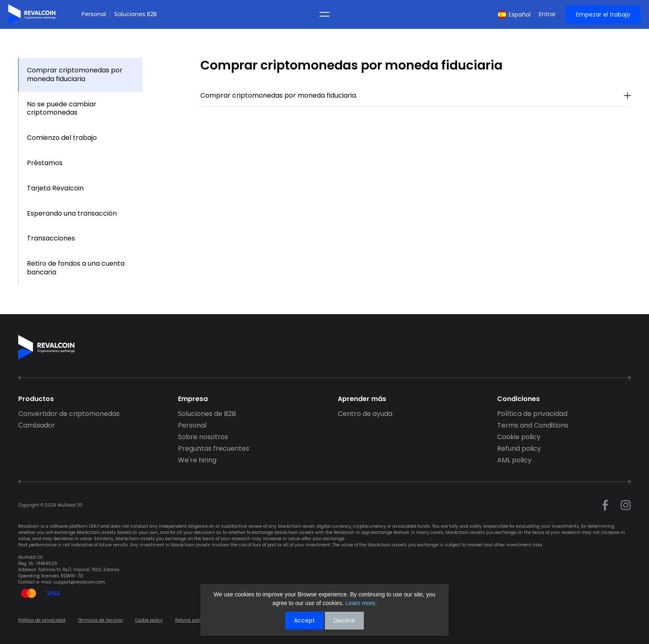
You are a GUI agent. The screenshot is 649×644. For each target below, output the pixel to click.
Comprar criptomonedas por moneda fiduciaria (75, 74)
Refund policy (519, 449)
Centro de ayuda (365, 414)
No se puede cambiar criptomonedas (62, 108)
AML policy (514, 460)
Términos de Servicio (100, 620)
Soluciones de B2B (207, 414)
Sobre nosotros (203, 437)
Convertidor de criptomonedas (69, 414)
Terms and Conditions (533, 425)
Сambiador (37, 425)
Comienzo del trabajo (62, 138)
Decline (344, 620)
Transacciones (51, 238)
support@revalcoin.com (79, 582)
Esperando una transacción (72, 213)
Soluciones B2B (136, 14)
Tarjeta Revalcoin (55, 188)
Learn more (361, 603)
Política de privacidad (532, 414)
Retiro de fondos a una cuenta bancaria (76, 268)
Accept (304, 620)
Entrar (547, 14)
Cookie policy (519, 437)
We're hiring (197, 460)
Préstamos (45, 163)
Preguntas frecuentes (214, 449)
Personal (94, 14)
